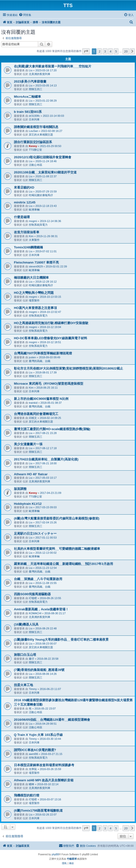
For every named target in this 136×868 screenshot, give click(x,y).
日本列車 (34, 119)
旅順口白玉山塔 (25, 655)
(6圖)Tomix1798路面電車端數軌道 (38, 810)
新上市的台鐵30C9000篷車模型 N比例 (41, 399)
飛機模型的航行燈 (27, 795)
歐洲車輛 (34, 210)
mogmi (33, 221)
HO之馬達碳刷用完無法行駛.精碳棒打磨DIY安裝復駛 (51, 323)
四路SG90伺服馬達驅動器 (32, 594)
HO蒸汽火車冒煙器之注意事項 (35, 308)
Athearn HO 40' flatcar (31, 474)
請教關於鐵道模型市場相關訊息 (36, 127)
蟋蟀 (31, 784)
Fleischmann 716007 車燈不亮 (36, 262)
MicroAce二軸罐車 (27, 97)
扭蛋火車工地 (23, 685)
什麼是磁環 (22, 217)
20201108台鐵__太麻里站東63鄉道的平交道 (45, 172)
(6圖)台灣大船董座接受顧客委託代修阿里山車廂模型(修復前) (57, 518)
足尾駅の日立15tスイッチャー (35, 534)
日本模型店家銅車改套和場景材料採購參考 (44, 765)
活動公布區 (36, 165)
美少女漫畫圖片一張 (28, 444)
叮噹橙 (33, 598)
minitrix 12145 (25, 202)
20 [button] (126, 51)
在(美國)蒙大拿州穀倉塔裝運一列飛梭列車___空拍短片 (53, 66)
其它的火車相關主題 (41, 135)
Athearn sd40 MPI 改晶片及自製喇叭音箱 (44, 780)
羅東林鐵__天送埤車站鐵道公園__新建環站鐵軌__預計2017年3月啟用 (63, 564)
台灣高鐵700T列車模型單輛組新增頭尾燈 (43, 353)
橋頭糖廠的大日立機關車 (31, 278)
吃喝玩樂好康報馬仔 (41, 195)
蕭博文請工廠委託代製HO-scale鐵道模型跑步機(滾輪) (52, 429)
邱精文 (33, 418)
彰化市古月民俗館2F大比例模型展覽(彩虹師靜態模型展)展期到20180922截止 (68, 368)
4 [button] (110, 51)
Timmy (33, 689)
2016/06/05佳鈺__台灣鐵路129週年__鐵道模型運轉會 (52, 720)
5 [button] (116, 51)
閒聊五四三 (36, 89)
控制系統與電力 (38, 225)
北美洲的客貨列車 (40, 74)
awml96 (33, 754)
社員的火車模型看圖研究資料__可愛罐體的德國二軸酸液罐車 (57, 549)
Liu (31, 70)
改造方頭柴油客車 (27, 232)
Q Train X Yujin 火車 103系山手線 (38, 735)
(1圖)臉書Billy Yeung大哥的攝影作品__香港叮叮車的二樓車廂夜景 (61, 640)
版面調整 (20, 489)
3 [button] (105, 51)
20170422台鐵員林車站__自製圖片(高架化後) (46, 459)
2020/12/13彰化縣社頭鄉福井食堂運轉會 (43, 157)
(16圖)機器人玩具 (26, 624)
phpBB (55, 854)
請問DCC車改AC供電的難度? (35, 750)
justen (32, 357)
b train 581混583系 (28, 112)
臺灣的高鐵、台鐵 (40, 361)
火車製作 (34, 240)
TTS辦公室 (35, 150)
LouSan (33, 131)
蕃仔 (31, 659)
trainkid (33, 403)
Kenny (33, 146)
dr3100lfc (34, 116)
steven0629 (36, 266)
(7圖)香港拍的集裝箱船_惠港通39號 (39, 670)
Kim (31, 236)
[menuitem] (25, 15)
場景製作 (34, 300)
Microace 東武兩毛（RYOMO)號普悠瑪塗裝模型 (49, 384)
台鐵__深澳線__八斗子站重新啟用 (38, 579)
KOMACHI (35, 613)
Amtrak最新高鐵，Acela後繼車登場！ (41, 609)
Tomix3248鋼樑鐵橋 (28, 247)
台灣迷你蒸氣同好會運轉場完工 (36, 414)
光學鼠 (33, 769)
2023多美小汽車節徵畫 (30, 81)
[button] (86, 51)
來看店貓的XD (24, 187)
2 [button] (99, 51)
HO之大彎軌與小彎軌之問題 (34, 293)
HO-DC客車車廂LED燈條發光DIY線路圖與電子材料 (51, 338)
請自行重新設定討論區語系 (33, 142)
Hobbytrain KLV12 (28, 504)
